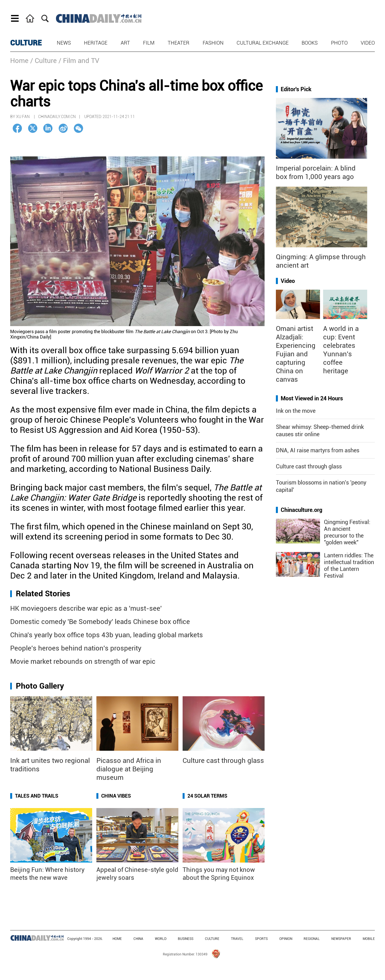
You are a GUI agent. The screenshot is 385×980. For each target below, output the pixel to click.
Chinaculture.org (301, 510)
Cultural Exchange (263, 43)
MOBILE (369, 939)
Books (310, 43)
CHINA (138, 939)
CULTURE (26, 43)
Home (19, 61)
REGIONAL (312, 939)
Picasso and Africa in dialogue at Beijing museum (129, 769)
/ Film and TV (79, 61)
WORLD (161, 939)
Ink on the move (296, 411)
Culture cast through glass (223, 761)
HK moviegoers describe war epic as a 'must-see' (86, 608)
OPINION (286, 939)
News (64, 43)
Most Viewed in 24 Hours (312, 398)
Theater (179, 43)
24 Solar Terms (207, 796)
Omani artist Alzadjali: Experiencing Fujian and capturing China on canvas (296, 354)
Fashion (213, 43)
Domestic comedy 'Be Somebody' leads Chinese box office (100, 622)
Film (149, 43)
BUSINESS (186, 939)
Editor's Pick (296, 89)
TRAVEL (237, 939)
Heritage (96, 43)
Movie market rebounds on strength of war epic (83, 662)
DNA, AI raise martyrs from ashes (318, 450)
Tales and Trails (37, 796)
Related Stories (43, 594)
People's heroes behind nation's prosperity (76, 648)
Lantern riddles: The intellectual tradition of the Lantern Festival (349, 566)
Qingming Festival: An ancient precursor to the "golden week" (347, 532)
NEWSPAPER (341, 939)
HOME (117, 939)
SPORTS (261, 939)
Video (368, 43)
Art (125, 43)
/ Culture (44, 61)
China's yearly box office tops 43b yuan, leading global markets (107, 635)
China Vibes (116, 796)
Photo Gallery (40, 686)
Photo (339, 43)
